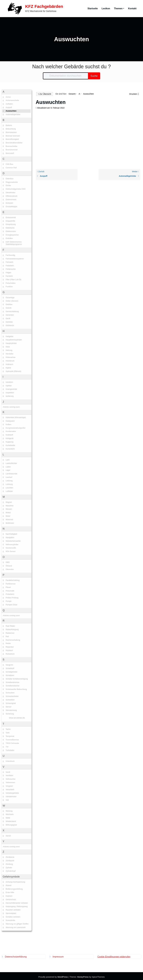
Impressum (58, 955)
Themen (119, 8)
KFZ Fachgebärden (42, 6)
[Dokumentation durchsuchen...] (66, 74)
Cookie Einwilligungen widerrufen (114, 955)
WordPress (63, 975)
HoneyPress (83, 975)
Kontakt (132, 8)
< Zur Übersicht (45, 92)
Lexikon (106, 8)
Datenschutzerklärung (16, 955)
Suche (94, 74)
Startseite (93, 8)
